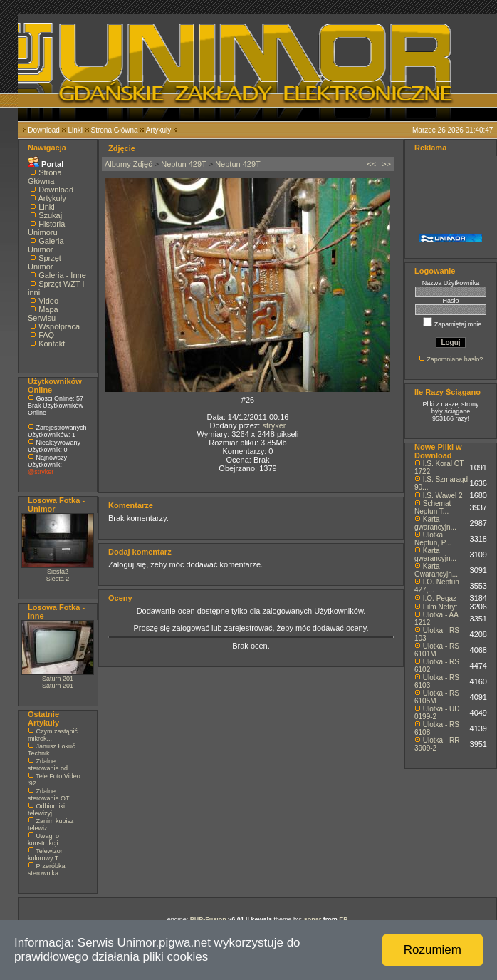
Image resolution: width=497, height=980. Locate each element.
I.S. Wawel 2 (443, 496)
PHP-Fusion (208, 919)
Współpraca (59, 326)
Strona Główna (115, 130)
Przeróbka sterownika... (47, 870)
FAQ (46, 335)
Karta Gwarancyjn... (436, 570)
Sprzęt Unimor (45, 262)
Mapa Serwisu (43, 314)
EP (343, 919)
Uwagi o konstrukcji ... (47, 840)
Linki (75, 130)
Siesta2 (58, 572)
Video (48, 301)
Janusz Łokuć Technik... (52, 750)
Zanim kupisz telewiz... (51, 825)
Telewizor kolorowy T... (46, 855)
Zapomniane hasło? (455, 359)
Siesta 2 (58, 579)
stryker (274, 425)
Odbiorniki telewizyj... (46, 810)
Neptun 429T (183, 164)
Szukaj (50, 215)
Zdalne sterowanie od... (51, 765)
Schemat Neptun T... (433, 507)
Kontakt (52, 344)
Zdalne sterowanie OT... (51, 795)
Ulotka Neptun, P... (433, 539)
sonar (313, 919)
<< (371, 164)
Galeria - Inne (62, 275)
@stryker (41, 472)
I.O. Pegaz (440, 598)
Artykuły (159, 130)
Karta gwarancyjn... (435, 523)
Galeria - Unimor (48, 245)
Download (43, 130)
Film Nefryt (440, 607)
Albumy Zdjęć (129, 164)
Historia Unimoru (46, 228)
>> (386, 164)
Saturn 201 (58, 679)
